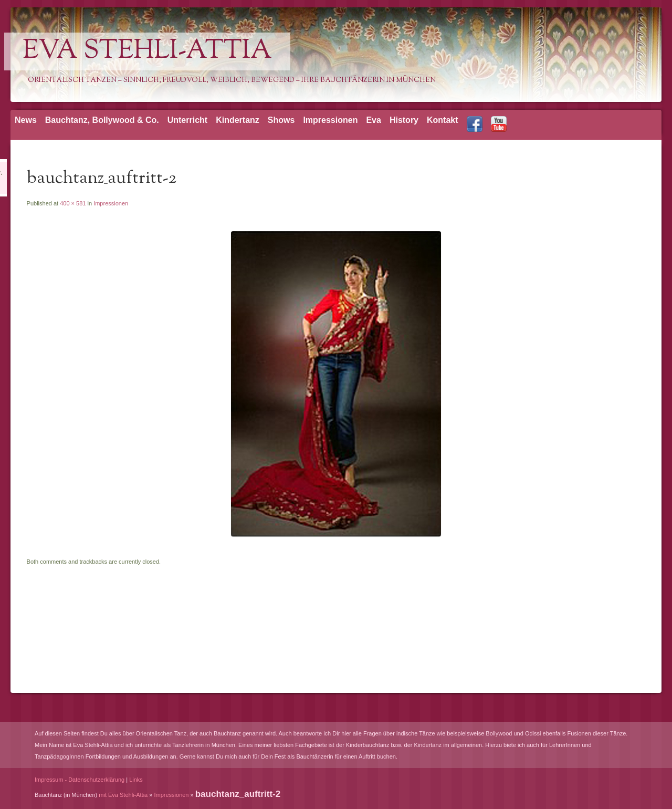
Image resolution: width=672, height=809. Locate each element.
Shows (281, 120)
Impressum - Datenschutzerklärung (80, 780)
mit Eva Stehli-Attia (123, 795)
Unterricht (187, 120)
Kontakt (443, 120)
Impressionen (330, 120)
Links (136, 780)
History (404, 120)
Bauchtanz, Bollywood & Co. (102, 120)
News (26, 120)
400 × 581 (73, 203)
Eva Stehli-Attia (147, 51)
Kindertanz (238, 120)
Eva (373, 120)
